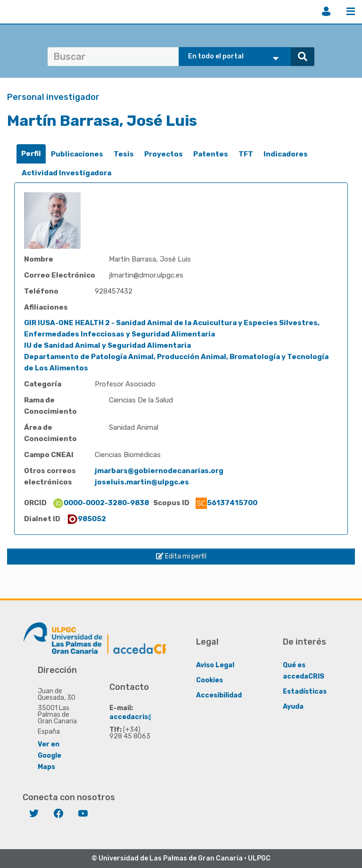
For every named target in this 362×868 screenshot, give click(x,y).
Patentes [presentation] (211, 154)
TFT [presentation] (246, 154)
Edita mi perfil (181, 556)
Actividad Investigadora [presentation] (66, 173)
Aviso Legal (215, 665)
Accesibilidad (219, 695)
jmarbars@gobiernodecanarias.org (159, 471)
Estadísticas (305, 692)
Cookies (210, 680)
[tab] (31, 154)
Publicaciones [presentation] (77, 154)
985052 (86, 519)
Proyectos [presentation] (164, 154)
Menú (351, 11)
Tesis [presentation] (124, 154)
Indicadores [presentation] (286, 154)
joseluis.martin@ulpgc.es (142, 482)
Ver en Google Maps (49, 756)
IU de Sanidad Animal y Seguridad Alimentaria (107, 345)
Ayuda (293, 707)
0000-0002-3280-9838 (101, 503)
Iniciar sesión (326, 11)
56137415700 (226, 503)
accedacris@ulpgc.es (146, 717)
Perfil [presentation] (31, 154)
